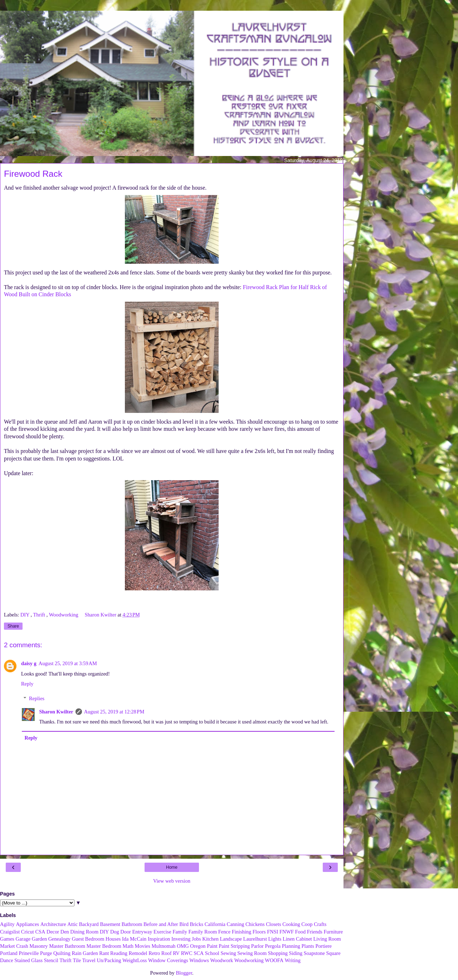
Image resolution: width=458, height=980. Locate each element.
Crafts (320, 924)
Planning (291, 946)
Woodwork (222, 960)
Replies (37, 698)
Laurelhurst (255, 939)
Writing (293, 960)
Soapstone (314, 953)
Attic (72, 924)
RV (176, 953)
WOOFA (274, 960)
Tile (77, 960)
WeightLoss (135, 960)
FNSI (272, 932)
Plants (308, 946)
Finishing (242, 932)
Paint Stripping (234, 946)
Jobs (196, 939)
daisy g (29, 663)
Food (301, 932)
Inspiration (159, 939)
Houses (113, 939)
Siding (296, 953)
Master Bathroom (67, 946)
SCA (199, 953)
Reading (119, 953)
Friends (315, 932)
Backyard (89, 924)
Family (180, 932)
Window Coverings (168, 960)
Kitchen (210, 939)
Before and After (161, 924)
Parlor (257, 946)
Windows (199, 960)
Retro (154, 953)
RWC (187, 953)
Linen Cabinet (297, 939)
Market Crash (14, 946)
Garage (23, 939)
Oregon (198, 946)
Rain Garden (85, 953)
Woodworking (64, 615)
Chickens (255, 924)
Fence (224, 932)
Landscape (231, 939)
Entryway (142, 932)
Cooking (291, 924)
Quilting (62, 953)
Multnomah (163, 946)
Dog (115, 932)
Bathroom (132, 924)
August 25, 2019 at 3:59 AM (68, 663)
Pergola (273, 946)
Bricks (196, 924)
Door (126, 932)
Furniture (333, 932)
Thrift (40, 615)
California (215, 924)
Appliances (27, 924)
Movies (143, 946)
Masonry (38, 946)
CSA (40, 932)
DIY (26, 615)
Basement (110, 924)
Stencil (51, 960)
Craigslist (10, 932)
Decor (53, 932)
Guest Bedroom (88, 939)
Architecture (53, 924)
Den (65, 932)
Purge (46, 953)
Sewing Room (252, 953)
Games (7, 939)
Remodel (138, 953)
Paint (212, 946)
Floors (259, 932)
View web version (172, 881)
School (212, 953)
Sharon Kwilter (56, 712)
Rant (104, 953)
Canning (236, 924)
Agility (7, 924)
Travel (89, 960)
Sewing (228, 953)
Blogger (184, 973)
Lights (275, 939)
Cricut (28, 932)
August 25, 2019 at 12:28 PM (114, 712)
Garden (39, 939)
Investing (181, 939)
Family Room (203, 932)
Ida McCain (134, 939)
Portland (9, 953)
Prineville (29, 953)
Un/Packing (109, 960)
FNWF (287, 932)
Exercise (162, 932)
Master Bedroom (104, 946)
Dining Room (84, 932)
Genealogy (59, 939)
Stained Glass (28, 960)
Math (128, 946)
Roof (167, 953)
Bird (184, 924)
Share (13, 626)
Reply (27, 684)
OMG (183, 946)
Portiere (323, 946)
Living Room (327, 939)
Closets (273, 924)
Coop (307, 924)
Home (172, 867)
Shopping (278, 953)
